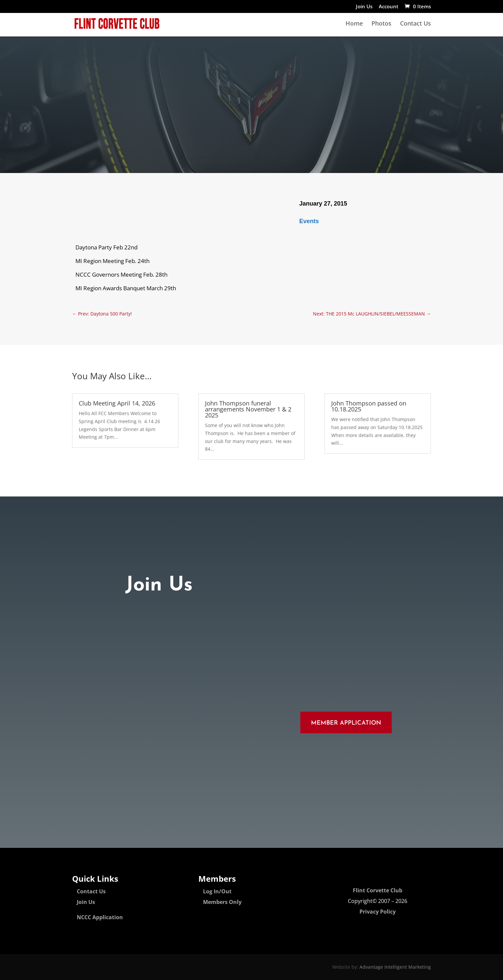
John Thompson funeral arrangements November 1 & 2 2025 (248, 409)
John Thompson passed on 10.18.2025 (369, 406)
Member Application (346, 723)
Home (354, 24)
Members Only (222, 902)
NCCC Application (100, 917)
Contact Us (415, 24)
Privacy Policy (378, 912)
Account (389, 7)
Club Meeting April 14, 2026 (117, 403)
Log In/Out (217, 891)
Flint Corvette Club (378, 890)
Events (309, 221)
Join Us (364, 7)
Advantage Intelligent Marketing (395, 967)
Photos (381, 24)
